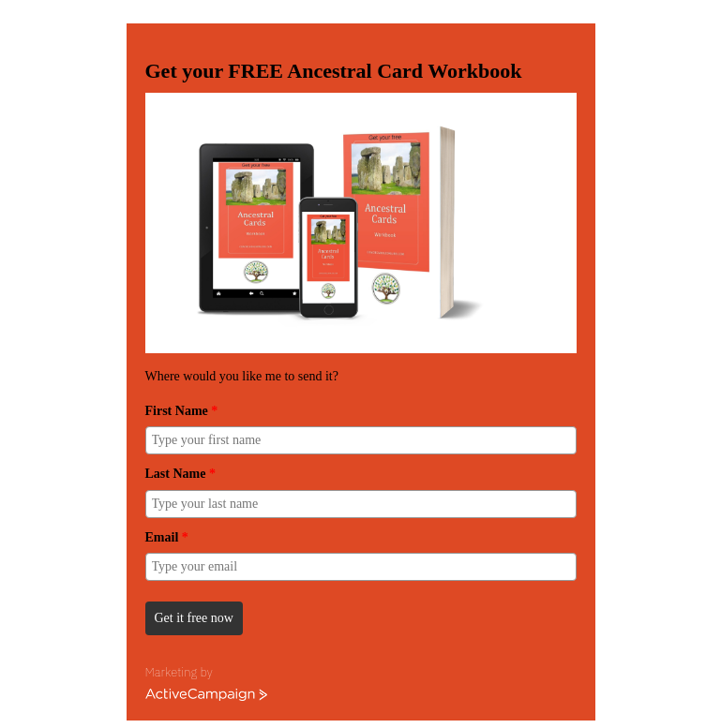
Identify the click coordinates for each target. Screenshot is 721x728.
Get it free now (194, 618)
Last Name (180, 474)
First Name (182, 411)
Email (167, 537)
